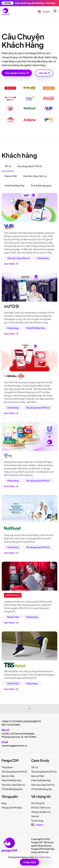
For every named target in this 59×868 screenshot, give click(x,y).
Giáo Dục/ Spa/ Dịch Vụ (18, 258)
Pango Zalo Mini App (12, 807)
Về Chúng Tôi (38, 803)
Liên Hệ (35, 816)
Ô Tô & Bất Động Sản (12, 789)
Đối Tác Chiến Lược (41, 807)
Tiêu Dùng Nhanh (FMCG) (14, 772)
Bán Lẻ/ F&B (8, 776)
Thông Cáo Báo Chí (41, 812)
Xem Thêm (11, 264)
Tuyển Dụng (37, 821)
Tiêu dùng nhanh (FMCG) (38, 408)
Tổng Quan (7, 767)
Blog (4, 803)
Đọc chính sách (43, 857)
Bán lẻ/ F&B (13, 617)
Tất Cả (34, 767)
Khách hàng (43, 258)
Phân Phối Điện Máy (35, 328)
